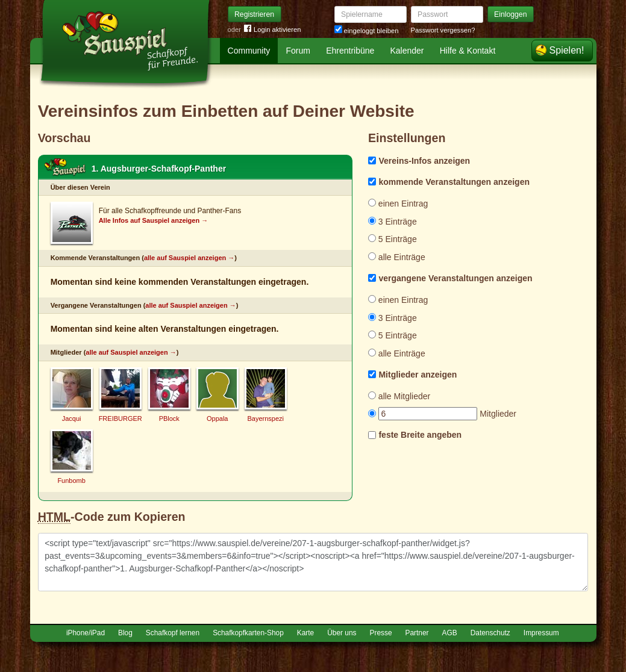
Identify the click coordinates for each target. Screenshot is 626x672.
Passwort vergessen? (443, 30)
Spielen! (567, 50)
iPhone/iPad (86, 633)
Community (249, 51)
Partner (417, 633)
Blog (125, 633)
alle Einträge (397, 257)
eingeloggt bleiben (367, 31)
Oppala (217, 418)
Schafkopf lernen (173, 633)
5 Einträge (393, 239)
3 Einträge (393, 222)
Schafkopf (65, 167)
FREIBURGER (121, 418)
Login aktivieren (272, 30)
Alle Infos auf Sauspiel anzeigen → (154, 220)
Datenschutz (490, 633)
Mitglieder (442, 414)
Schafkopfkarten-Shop (248, 633)
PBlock (169, 418)
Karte (305, 633)
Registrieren (254, 14)
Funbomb (71, 481)
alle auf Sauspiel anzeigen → (189, 258)
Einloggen (511, 14)
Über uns (342, 633)
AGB (450, 633)
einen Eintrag (398, 204)
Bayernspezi (265, 418)
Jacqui (72, 418)
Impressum (541, 633)
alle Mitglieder (399, 396)
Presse (381, 633)
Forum (298, 51)
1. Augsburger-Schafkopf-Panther (159, 169)
